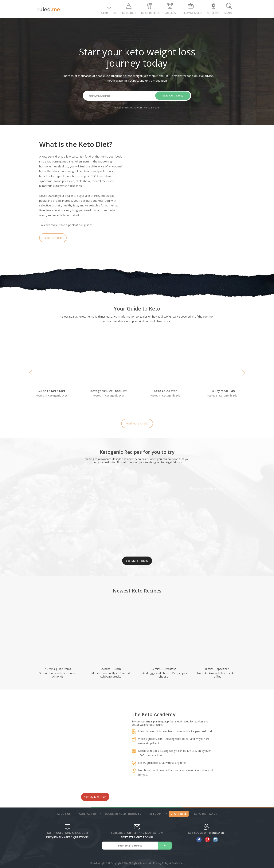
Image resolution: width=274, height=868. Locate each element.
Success (170, 9)
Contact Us (88, 814)
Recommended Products (123, 814)
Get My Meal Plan (95, 797)
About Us (64, 814)
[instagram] (215, 840)
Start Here (109, 9)
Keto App (156, 814)
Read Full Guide (53, 238)
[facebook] (198, 840)
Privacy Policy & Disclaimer (168, 863)
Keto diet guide (205, 814)
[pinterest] (206, 840)
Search (229, 9)
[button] (31, 373)
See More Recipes (137, 561)
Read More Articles (137, 423)
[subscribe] (165, 846)
